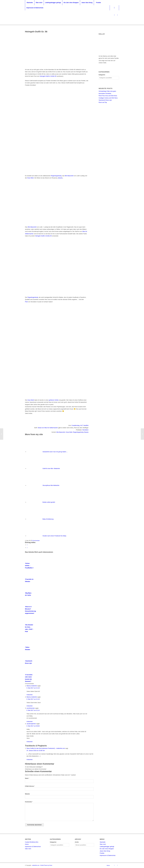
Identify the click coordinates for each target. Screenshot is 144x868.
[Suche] (114, 8)
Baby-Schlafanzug (48, 519)
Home (27, 844)
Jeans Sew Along (105, 851)
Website (27, 794)
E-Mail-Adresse (30, 786)
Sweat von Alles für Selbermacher (48, 428)
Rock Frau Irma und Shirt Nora (108, 96)
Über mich (28, 849)
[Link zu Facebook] (117, 15)
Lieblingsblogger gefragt (107, 847)
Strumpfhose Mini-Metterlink (51, 485)
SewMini (86, 425)
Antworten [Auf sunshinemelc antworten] (30, 722)
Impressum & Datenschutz (33, 847)
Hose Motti (30, 178)
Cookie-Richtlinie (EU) (32, 842)
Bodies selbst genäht (49, 502)
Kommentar (29, 802)
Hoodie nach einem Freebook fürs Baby (54, 536)
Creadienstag (75, 425)
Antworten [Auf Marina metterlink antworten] (30, 695)
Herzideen (85, 430)
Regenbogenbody (56, 176)
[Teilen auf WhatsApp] (27, 548)
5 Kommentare (36, 540)
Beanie (60, 178)
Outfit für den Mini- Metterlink (51, 468)
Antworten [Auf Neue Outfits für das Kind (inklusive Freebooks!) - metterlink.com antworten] (30, 760)
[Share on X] (27, 545)
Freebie (102, 853)
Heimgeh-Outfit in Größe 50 (48, 76)
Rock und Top (103, 102)
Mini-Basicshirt (69, 176)
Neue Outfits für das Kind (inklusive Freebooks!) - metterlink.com (46, 748)
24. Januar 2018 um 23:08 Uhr (36, 751)
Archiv (77, 842)
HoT (81, 425)
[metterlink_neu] (72, 15)
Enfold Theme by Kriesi (46, 865)
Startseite (103, 842)
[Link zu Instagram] (114, 15)
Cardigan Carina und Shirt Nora (108, 98)
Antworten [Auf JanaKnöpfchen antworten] (30, 742)
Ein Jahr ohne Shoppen (107, 849)
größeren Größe (54, 400)
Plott (26, 302)
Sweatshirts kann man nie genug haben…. (55, 452)
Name (27, 778)
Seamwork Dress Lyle (105, 100)
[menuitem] (30, 3)
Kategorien (102, 75)
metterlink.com (36, 865)
